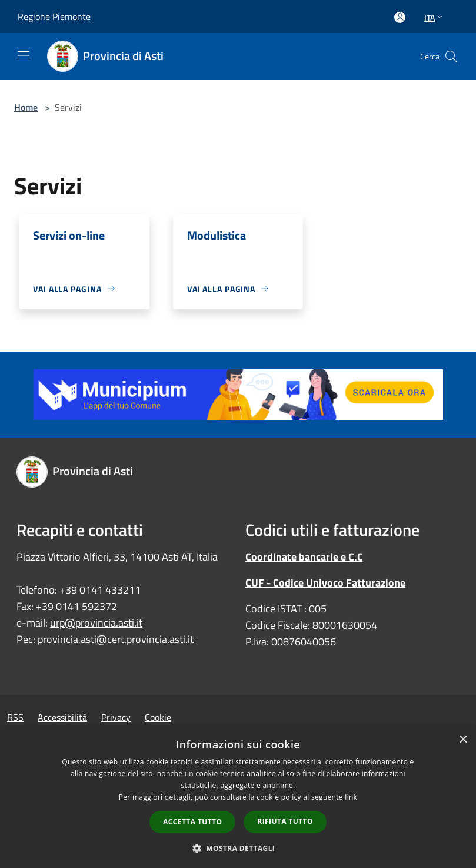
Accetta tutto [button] (192, 822)
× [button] (463, 740)
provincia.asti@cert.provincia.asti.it (116, 639)
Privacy (116, 717)
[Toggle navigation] (24, 55)
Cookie (158, 717)
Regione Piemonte (54, 16)
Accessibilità (62, 717)
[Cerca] (451, 57)
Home (26, 107)
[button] (238, 848)
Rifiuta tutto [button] (285, 821)
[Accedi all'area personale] (400, 17)
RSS (15, 717)
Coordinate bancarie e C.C (304, 557)
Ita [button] (435, 17)
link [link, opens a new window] (351, 797)
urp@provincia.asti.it (96, 623)
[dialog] (238, 798)
